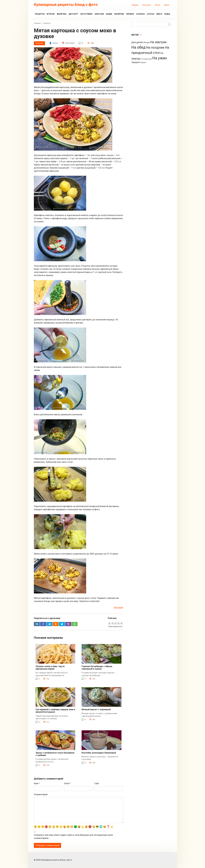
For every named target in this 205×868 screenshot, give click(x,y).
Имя (37, 783)
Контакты (147, 5)
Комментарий (41, 795)
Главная (135, 5)
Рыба (167, 14)
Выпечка (62, 14)
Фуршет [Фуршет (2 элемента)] (144, 63)
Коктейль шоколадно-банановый (99, 753)
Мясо (159, 14)
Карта (167, 5)
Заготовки (86, 14)
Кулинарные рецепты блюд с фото (66, 5)
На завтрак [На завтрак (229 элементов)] (158, 42)
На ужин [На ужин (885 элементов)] (160, 58)
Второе (51, 14)
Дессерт (73, 14)
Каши (109, 14)
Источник (119, 607)
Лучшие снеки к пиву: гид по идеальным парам (50, 668)
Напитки (119, 14)
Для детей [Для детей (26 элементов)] (137, 42)
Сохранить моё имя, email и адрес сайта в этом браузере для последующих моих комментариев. (73, 837)
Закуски (99, 14)
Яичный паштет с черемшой (96, 710)
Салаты (140, 14)
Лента (157, 5)
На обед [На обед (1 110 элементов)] (138, 47)
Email (67, 783)
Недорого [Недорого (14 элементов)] (136, 62)
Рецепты (40, 14)
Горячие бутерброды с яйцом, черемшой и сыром (97, 668)
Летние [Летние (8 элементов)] (146, 42)
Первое (130, 14)
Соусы (150, 14)
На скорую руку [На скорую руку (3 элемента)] (146, 59)
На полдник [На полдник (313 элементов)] (155, 48)
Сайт (97, 783)
